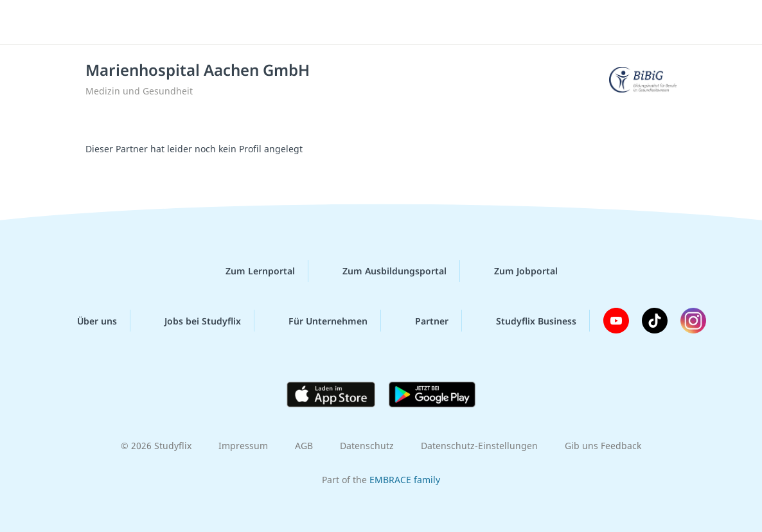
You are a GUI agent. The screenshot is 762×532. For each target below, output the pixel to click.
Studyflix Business (526, 321)
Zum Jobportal (516, 271)
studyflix (86, 21)
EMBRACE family (405, 480)
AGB (304, 446)
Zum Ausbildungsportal (384, 271)
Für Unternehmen (318, 321)
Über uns (87, 321)
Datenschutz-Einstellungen (479, 446)
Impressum (243, 446)
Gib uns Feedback (603, 446)
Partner (421, 321)
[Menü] (716, 22)
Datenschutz (367, 446)
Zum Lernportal (250, 271)
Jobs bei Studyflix (192, 321)
